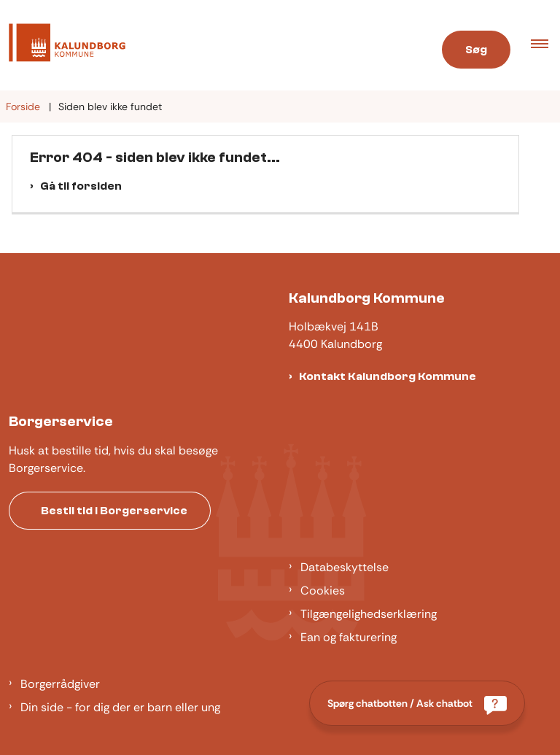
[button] (545, 45)
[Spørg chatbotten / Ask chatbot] (417, 703)
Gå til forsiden (81, 186)
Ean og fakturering (349, 637)
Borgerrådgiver (60, 684)
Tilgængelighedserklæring (369, 614)
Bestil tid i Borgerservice (114, 511)
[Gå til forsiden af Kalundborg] (63, 45)
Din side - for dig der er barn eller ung (120, 707)
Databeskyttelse (345, 567)
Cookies (323, 591)
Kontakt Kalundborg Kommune (388, 376)
